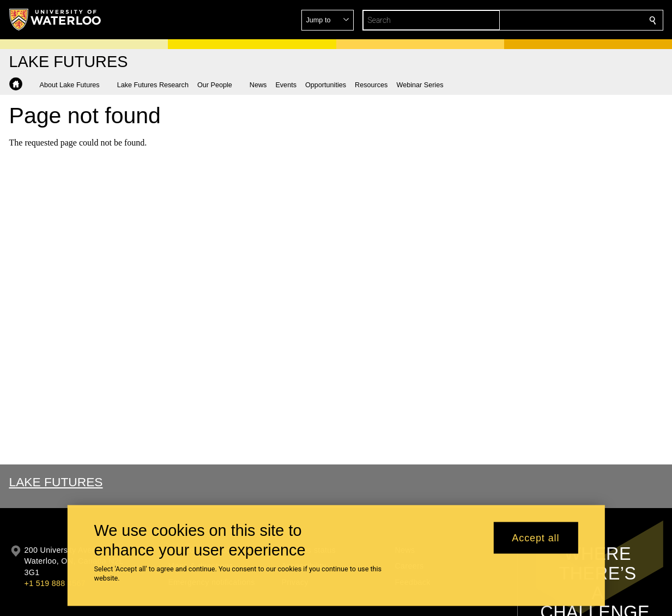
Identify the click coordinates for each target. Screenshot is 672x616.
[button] (574, 20)
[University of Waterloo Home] (56, 20)
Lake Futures (56, 482)
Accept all (535, 541)
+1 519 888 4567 (55, 583)
